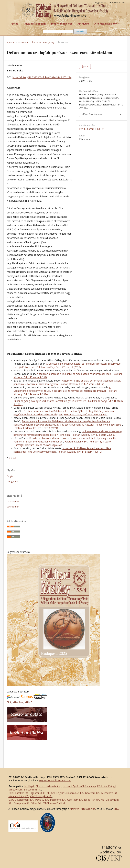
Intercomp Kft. (58, 800)
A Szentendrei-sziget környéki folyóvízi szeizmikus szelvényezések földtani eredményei (62, 389)
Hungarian (12, 481)
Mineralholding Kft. (19, 796)
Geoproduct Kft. (75, 793)
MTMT (28, 702)
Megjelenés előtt (62, 24)
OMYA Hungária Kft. (41, 796)
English (11, 476)
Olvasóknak (13, 502)
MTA (116, 809)
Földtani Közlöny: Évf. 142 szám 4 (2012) (82, 384)
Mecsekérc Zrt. (109, 793)
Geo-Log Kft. (58, 793)
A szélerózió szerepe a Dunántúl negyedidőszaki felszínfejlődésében (74, 374)
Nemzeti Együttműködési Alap (79, 786)
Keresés (80, 31)
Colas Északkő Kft (18, 793)
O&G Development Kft (21, 800)
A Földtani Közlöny (106, 24)
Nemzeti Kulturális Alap (49, 786)
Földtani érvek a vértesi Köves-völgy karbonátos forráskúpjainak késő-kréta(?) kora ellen (68, 433)
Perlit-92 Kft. (42, 800)
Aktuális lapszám (35, 24)
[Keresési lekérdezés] (58, 31)
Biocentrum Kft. (32, 790)
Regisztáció (100, 3)
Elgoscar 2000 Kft (39, 793)
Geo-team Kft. (75, 800)
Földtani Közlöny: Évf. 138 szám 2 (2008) (94, 435)
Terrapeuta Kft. (22, 803)
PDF (86, 66)
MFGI (46, 803)
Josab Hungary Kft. (94, 800)
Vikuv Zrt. (36, 803)
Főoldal (15, 24)
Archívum (83, 24)
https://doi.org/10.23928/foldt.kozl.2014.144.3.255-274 (42, 77)
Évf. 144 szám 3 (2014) (43, 42)
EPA (9, 702)
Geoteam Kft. (93, 793)
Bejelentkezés (118, 3)
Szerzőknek (13, 507)
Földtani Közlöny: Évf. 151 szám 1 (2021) (36, 428)
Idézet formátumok (92, 114)
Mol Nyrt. (29, 786)
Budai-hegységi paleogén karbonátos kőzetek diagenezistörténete (50, 401)
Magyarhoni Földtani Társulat (55, 780)
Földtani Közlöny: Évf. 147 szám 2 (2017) (59, 367)
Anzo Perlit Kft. (58, 803)
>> (14, 457)
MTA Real (18, 702)
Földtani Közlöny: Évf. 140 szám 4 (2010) (86, 414)
